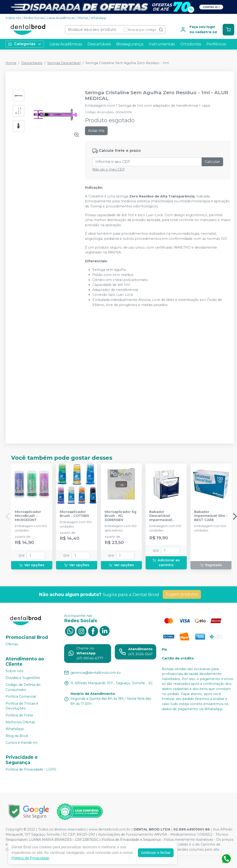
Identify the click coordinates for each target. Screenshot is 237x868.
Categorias (25, 44)
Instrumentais (162, 44)
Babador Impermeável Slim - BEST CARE (211, 516)
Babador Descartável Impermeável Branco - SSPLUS (164, 516)
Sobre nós (13, 18)
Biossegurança (130, 44)
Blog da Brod (17, 736)
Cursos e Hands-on (22, 743)
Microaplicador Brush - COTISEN (74, 514)
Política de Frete (19, 715)
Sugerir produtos (182, 594)
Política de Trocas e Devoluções (22, 706)
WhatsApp (98, 18)
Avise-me (96, 131)
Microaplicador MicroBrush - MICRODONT (28, 516)
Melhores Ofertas (20, 722)
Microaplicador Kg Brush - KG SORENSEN (120, 516)
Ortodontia (191, 44)
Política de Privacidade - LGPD (31, 769)
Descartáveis (99, 44)
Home (11, 63)
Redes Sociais (34, 18)
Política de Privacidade (30, 858)
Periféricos (216, 44)
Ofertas (83, 18)
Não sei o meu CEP (109, 169)
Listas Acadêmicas (61, 18)
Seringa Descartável (64, 63)
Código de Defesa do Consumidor (23, 687)
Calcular (212, 162)
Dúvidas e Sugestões (23, 678)
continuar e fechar (156, 853)
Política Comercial (21, 696)
